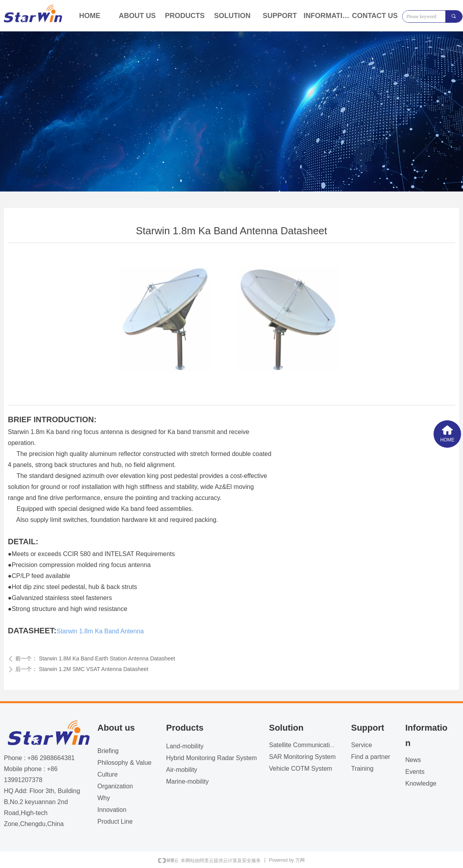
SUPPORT (280, 16)
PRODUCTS (185, 16)
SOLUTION (232, 16)
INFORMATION (327, 16)
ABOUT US (137, 16)
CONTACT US (375, 16)
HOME (90, 16)
